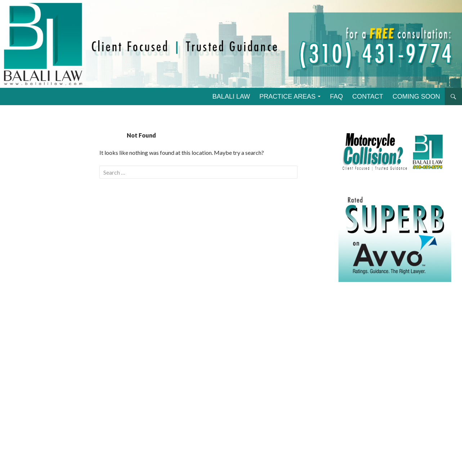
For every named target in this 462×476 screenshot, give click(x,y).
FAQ (336, 96)
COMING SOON (416, 96)
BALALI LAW (231, 96)
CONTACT (368, 96)
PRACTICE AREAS (287, 96)
